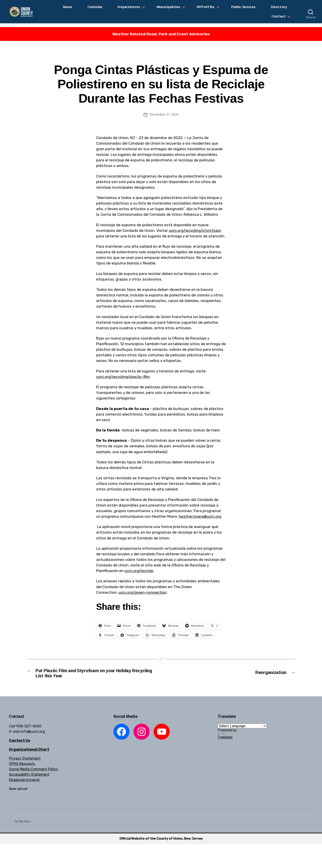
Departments (129, 7)
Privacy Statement (25, 761)
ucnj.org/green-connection (143, 592)
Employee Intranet (24, 782)
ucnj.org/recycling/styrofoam (195, 230)
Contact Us (20, 743)
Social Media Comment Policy (34, 772)
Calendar (95, 7)
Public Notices (244, 7)
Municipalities (168, 7)
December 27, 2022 (164, 114)
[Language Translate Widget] (242, 728)
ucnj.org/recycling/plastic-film (123, 377)
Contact (279, 16)
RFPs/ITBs (206, 7)
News (68, 7)
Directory (279, 7)
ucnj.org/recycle (139, 571)
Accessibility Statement (29, 777)
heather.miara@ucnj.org (200, 516)
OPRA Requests (22, 766)
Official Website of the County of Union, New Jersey (161, 841)
